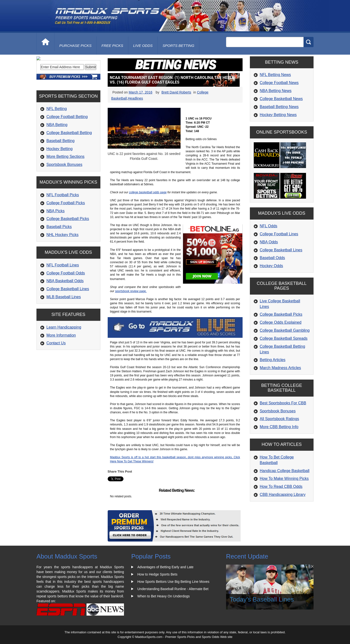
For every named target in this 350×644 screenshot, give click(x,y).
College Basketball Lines (68, 322)
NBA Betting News (276, 91)
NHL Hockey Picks (62, 268)
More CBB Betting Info (279, 427)
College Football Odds (66, 306)
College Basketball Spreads (284, 338)
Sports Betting (179, 46)
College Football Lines (279, 234)
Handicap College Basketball (285, 471)
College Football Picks (66, 236)
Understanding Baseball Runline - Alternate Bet (173, 589)
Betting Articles (273, 360)
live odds (143, 46)
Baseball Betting (61, 174)
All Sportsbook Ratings (280, 419)
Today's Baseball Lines (262, 599)
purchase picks (75, 46)
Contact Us (56, 376)
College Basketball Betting (69, 166)
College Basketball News (281, 99)
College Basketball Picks (68, 252)
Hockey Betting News (278, 115)
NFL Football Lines (63, 298)
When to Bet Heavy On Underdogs (164, 596)
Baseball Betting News (279, 107)
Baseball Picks (59, 260)
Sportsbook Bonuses (64, 198)
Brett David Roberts (176, 92)
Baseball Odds (272, 258)
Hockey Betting (60, 182)
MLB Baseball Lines (64, 330)
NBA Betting (57, 158)
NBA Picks (56, 244)
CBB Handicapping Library (283, 495)
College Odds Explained (281, 322)
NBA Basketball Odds (65, 314)
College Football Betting (67, 150)
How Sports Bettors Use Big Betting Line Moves (173, 582)
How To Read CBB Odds (281, 487)
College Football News (279, 83)
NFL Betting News (275, 75)
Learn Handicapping (64, 360)
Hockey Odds (271, 266)
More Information (61, 368)
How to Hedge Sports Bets (157, 574)
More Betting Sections (66, 190)
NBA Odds (269, 242)
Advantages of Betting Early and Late (165, 567)
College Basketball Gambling (285, 330)
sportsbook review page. (131, 291)
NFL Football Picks (63, 228)
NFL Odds (269, 226)
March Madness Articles (280, 368)
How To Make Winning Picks (284, 479)
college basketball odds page (148, 192)
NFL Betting (57, 142)
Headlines (135, 98)
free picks (112, 46)
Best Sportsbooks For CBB (283, 403)
